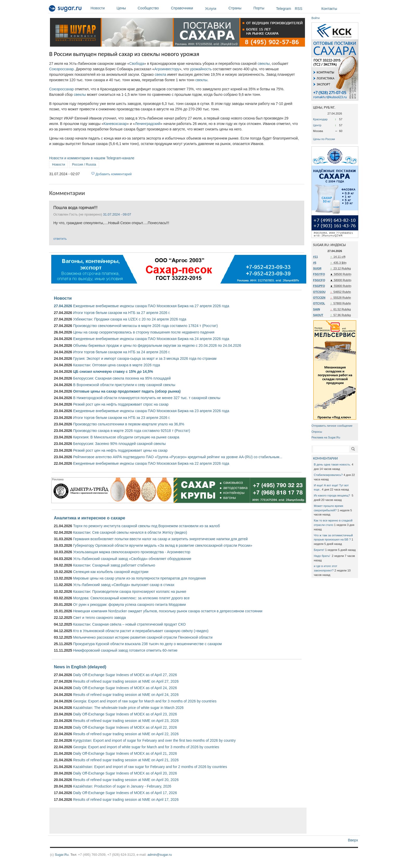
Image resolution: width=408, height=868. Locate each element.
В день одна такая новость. (332, 464)
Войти (315, 18)
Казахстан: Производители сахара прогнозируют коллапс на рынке (130, 592)
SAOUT (318, 315)
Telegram (284, 9)
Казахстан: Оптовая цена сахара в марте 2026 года (117, 365)
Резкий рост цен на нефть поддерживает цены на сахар (120, 450)
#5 (315, 263)
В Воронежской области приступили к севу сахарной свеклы (124, 385)
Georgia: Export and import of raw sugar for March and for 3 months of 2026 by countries (145, 701)
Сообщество (153, 8)
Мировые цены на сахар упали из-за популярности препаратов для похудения (139, 578)
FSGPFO (319, 286)
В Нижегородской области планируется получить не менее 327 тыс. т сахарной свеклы (147, 398)
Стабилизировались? (328, 475)
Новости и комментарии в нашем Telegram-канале (92, 158)
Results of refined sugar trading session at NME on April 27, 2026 (126, 681)
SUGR (317, 268)
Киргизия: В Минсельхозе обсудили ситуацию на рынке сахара (126, 437)
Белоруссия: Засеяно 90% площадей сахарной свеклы (119, 444)
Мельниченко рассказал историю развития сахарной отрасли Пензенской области (143, 637)
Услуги (211, 9)
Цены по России (324, 139)
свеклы (264, 64)
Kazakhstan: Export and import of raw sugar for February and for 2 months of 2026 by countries (150, 767)
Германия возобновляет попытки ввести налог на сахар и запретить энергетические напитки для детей (160, 539)
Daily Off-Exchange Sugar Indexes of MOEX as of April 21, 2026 (125, 753)
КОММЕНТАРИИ (325, 458)
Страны (240, 8)
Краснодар (320, 119)
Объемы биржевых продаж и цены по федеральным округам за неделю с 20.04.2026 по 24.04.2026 (157, 345)
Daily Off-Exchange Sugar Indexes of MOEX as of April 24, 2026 (125, 688)
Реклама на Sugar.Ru (326, 437)
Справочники (187, 8)
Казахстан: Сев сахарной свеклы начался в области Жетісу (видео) (130, 532)
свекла (160, 74)
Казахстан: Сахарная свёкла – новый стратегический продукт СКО (129, 624)
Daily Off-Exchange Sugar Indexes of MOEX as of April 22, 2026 (125, 727)
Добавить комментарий (114, 174)
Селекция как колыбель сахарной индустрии (111, 572)
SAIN (317, 309)
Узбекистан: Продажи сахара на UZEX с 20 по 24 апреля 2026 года (130, 319)
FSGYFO (319, 274)
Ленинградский (148, 124)
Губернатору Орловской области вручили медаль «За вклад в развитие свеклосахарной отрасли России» (163, 545)
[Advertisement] (178, 821)
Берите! (319, 550)
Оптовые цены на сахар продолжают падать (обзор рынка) (127, 391)
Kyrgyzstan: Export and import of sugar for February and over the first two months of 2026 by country (154, 740)
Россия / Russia (84, 164)
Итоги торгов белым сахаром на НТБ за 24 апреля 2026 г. (122, 352)
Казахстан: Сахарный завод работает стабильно (114, 565)
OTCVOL (319, 303)
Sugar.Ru (62, 855)
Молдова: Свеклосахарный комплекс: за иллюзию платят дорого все (131, 598)
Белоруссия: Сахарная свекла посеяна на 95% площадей (122, 378)
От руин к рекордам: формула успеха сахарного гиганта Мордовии (129, 605)
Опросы (317, 432)
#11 (315, 257)
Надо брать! (322, 556)
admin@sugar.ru (160, 855)
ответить (60, 239)
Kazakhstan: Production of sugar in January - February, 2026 (122, 786)
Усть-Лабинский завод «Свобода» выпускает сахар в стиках (124, 585)
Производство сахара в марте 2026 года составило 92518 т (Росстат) (132, 431)
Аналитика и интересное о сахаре (90, 518)
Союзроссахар (62, 69)
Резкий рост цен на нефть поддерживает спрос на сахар (121, 404)
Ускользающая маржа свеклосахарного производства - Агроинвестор (132, 552)
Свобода (137, 64)
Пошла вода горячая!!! (75, 207)
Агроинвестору (167, 69)
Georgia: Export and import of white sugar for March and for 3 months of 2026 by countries (146, 747)
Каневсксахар (115, 124)
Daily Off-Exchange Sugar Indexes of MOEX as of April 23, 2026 (125, 714)
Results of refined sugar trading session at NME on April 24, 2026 (126, 695)
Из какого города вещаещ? (332, 495)
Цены (126, 8)
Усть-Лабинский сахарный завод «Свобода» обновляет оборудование (132, 559)
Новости (102, 8)
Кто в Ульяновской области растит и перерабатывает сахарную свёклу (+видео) (141, 631)
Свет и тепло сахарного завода (99, 618)
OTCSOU (319, 292)
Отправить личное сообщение (332, 426)
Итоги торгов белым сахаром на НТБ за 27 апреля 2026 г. (122, 313)
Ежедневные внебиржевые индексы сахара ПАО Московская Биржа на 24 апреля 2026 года (151, 339)
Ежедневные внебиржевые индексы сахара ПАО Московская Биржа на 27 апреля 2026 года (151, 306)
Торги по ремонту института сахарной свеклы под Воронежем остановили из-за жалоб (146, 526)
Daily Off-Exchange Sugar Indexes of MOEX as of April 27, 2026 (125, 675)
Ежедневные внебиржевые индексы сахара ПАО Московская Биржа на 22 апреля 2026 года (151, 463)
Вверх (353, 840)
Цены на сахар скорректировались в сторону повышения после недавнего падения (144, 332)
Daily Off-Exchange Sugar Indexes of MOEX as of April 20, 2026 (125, 773)
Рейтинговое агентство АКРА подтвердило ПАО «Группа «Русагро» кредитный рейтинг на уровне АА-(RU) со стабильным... (178, 457)
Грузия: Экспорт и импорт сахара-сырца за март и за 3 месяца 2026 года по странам (145, 358)
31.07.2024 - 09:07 (117, 214)
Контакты (329, 9)
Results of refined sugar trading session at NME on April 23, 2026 (126, 721)
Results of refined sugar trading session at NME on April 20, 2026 (126, 780)
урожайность (201, 69)
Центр (317, 125)
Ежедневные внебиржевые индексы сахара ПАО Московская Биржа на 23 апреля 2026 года (151, 411)
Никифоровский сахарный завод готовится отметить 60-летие (125, 650)
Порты (263, 8)
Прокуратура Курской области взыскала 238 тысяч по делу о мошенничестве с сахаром (147, 644)
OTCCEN (319, 298)
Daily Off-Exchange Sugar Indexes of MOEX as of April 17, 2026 (125, 793)
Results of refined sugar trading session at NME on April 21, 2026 (126, 760)
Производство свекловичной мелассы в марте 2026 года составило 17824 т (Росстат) (145, 326)
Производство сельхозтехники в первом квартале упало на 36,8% (129, 424)
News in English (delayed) (80, 667)
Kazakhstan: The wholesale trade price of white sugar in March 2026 (128, 708)
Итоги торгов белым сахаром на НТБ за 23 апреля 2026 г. (122, 418)
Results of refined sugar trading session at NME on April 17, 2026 (126, 800)
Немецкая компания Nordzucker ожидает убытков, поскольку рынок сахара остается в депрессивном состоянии (168, 611)
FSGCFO (319, 280)
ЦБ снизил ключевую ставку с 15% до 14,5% (113, 372)
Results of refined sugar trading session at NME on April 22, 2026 (126, 734)
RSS (299, 9)
